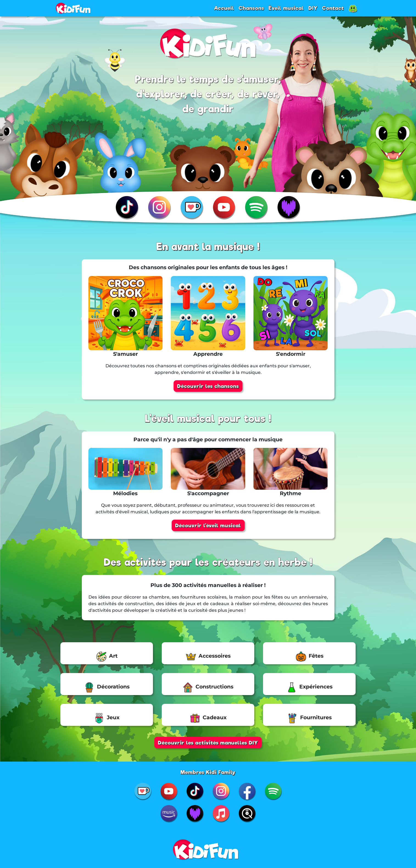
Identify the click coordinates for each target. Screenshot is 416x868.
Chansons (251, 8)
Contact (333, 8)
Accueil (224, 8)
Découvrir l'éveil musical (208, 525)
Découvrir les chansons (208, 386)
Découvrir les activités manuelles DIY (208, 743)
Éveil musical (286, 8)
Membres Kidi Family (208, 772)
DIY (313, 8)
